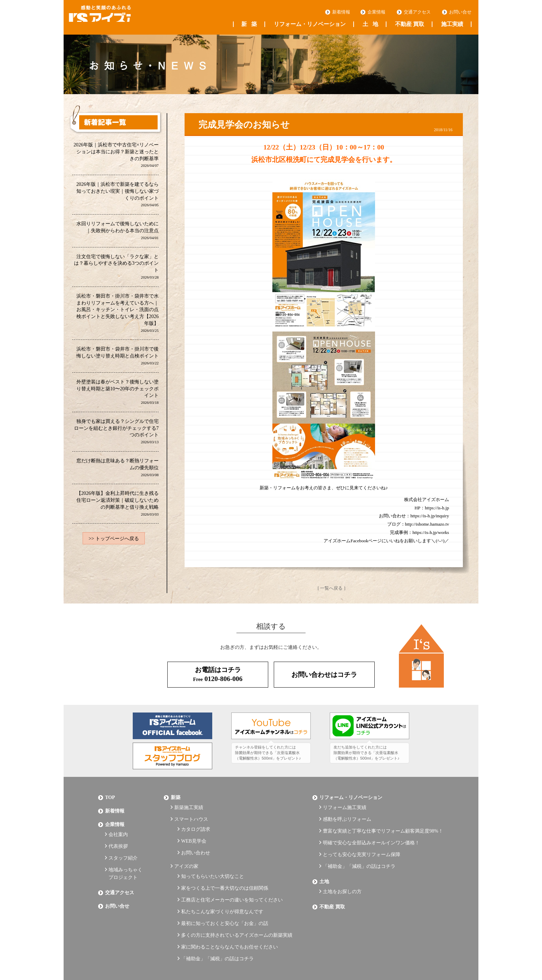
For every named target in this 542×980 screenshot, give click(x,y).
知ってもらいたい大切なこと (213, 857)
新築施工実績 (189, 802)
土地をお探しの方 (342, 870)
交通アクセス (417, 12)
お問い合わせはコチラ (324, 673)
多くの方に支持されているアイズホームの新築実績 (237, 904)
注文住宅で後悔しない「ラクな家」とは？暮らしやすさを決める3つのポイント (116, 268)
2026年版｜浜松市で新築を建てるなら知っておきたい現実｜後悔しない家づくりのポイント (117, 195)
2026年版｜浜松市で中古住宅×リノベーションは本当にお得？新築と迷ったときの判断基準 (116, 155)
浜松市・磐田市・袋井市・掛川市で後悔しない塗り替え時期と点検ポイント (118, 359)
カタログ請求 (196, 819)
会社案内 (118, 824)
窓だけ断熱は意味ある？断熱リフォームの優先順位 (118, 472)
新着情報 (341, 12)
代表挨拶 (118, 834)
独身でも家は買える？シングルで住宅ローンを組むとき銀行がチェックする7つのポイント (116, 435)
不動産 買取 (410, 24)
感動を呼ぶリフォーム (347, 811)
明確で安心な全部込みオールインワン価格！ (371, 830)
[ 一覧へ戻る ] (331, 588)
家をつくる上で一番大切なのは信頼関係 (225, 866)
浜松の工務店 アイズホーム (115, 18)
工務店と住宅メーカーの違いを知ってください (232, 876)
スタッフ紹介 (123, 843)
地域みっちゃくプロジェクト (125, 856)
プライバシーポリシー (122, 956)
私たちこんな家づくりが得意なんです (222, 885)
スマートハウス (191, 811)
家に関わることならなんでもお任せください (230, 914)
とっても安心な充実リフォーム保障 (362, 840)
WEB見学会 (194, 829)
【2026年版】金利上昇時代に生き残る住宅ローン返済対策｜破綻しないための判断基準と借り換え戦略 (117, 508)
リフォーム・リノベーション (310, 24)
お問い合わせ (196, 838)
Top (110, 794)
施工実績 (452, 24)
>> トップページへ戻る (114, 544)
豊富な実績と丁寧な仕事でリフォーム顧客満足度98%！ (383, 821)
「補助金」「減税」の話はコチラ (217, 923)
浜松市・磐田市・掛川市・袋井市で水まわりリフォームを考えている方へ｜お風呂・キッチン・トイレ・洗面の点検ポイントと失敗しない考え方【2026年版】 (117, 315)
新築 (249, 24)
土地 (370, 24)
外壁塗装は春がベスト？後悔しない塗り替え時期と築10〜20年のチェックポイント (117, 395)
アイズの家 (186, 849)
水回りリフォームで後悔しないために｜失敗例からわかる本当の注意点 (118, 232)
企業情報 (376, 12)
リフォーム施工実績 (345, 802)
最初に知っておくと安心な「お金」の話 (225, 895)
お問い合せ (460, 12)
